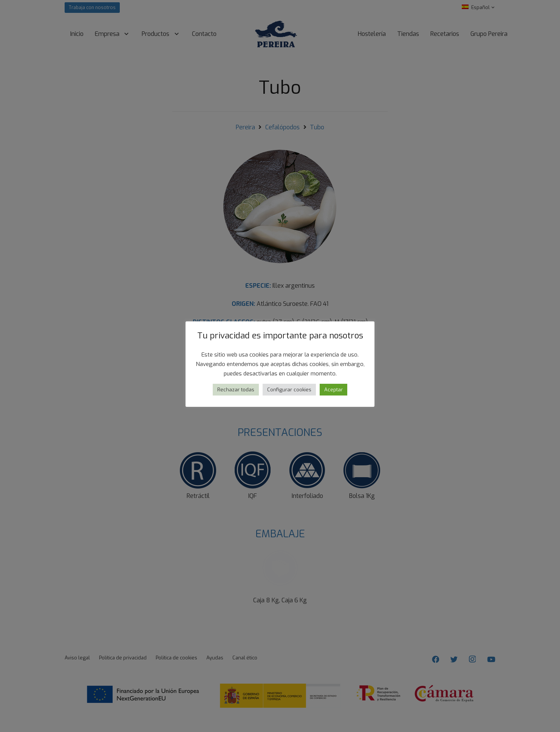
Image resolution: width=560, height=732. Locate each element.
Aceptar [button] (333, 390)
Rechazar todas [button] (236, 390)
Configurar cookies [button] (289, 390)
